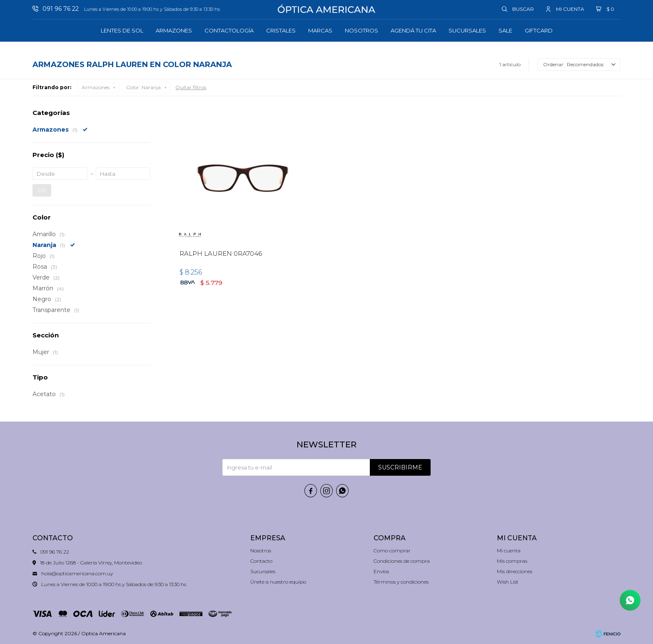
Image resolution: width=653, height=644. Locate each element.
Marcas (320, 30)
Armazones (174, 30)
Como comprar (392, 550)
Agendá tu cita (413, 30)
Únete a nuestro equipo (278, 582)
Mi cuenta (509, 550)
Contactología (229, 30)
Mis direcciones (515, 571)
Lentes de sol (122, 30)
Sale (505, 30)
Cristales (281, 30)
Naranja (143, 87)
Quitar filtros (191, 87)
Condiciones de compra (402, 561)
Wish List (508, 582)
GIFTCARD (539, 30)
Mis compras (512, 561)
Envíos (381, 571)
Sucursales (467, 30)
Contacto (261, 561)
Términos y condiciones (401, 582)
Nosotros (361, 30)
